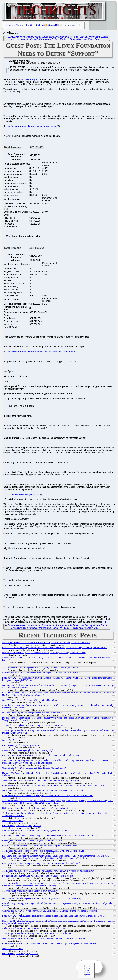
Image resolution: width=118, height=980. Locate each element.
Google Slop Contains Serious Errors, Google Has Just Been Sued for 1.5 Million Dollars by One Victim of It (50, 836)
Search (70, 25)
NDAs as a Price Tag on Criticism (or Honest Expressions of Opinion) (33, 713)
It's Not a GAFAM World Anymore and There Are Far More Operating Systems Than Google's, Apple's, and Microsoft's (54, 648)
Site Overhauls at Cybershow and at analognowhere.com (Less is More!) (34, 726)
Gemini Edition (37, 25)
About (18, 25)
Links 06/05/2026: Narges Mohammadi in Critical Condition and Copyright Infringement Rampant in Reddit (50, 944)
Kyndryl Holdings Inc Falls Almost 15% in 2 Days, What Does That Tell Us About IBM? (41, 756)
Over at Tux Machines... (13, 741)
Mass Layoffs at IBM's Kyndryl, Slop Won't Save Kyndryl (28, 751)
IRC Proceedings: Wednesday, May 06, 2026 (22, 826)
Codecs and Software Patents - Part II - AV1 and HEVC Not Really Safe (34, 929)
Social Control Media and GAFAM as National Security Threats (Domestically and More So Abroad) (46, 643)
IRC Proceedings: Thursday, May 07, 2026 (21, 746)
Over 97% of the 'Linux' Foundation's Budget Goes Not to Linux (30, 701)
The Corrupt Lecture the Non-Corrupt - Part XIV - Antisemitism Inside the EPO (37, 934)
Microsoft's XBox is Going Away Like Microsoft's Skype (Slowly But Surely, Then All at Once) (44, 653)
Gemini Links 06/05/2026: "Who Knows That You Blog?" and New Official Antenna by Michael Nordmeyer (50, 911)
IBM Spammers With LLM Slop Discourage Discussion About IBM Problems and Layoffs (42, 864)
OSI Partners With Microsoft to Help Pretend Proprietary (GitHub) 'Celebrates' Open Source (42, 791)
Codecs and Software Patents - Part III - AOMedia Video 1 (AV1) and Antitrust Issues (39, 809)
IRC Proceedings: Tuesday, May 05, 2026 (20, 954)
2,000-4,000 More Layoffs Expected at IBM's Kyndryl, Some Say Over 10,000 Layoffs (40, 668)
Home (10, 25)
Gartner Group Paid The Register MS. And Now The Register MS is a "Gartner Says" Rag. (42, 899)
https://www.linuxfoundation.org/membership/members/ (32, 127)
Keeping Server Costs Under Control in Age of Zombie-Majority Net (32, 841)
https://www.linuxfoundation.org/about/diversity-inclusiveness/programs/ (39, 352)
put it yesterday (28, 80)
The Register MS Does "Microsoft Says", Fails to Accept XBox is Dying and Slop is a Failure (43, 851)
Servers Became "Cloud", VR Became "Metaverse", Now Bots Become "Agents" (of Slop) (42, 781)
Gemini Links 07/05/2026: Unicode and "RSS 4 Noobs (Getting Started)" (34, 769)
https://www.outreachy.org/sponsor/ (22, 495)
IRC (26, 25)
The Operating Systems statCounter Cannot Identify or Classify (30, 891)
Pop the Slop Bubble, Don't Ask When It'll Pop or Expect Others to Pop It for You (38, 876)
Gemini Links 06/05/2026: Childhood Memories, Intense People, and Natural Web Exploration (43, 939)
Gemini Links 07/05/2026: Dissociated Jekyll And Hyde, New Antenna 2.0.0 (36, 831)
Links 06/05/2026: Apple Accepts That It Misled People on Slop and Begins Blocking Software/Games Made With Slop (54, 917)
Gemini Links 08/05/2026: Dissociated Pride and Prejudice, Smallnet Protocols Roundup (41, 673)
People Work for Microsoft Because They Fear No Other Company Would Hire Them (39, 846)
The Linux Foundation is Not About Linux (79, 40)
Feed (78, 25)
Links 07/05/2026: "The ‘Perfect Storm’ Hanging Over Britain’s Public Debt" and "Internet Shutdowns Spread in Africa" (55, 786)
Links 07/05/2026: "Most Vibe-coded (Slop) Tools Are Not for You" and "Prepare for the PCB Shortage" (48, 796)
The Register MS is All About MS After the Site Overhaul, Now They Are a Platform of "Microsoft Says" (48, 871)
